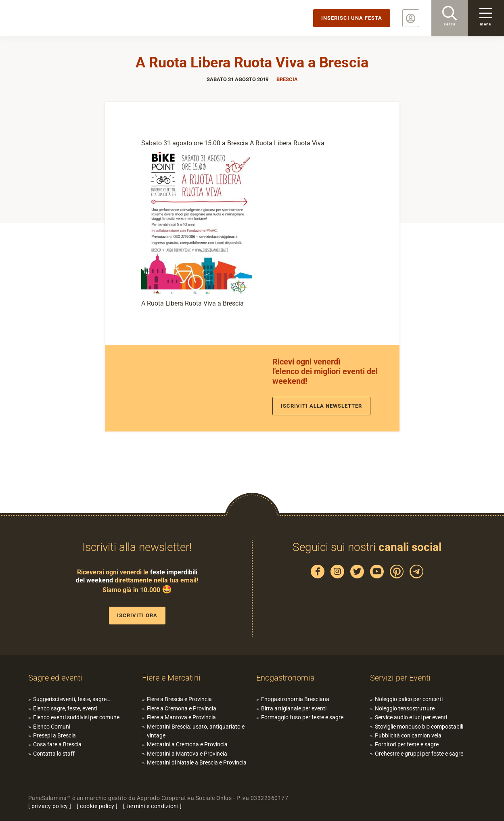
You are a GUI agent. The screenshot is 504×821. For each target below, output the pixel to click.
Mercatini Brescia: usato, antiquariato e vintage (196, 731)
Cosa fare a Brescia (57, 744)
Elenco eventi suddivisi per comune (76, 717)
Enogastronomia (285, 678)
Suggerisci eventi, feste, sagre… (72, 699)
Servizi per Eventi (400, 678)
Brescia (287, 79)
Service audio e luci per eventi (411, 717)
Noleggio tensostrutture (405, 708)
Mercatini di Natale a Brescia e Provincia (197, 762)
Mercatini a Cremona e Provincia (187, 744)
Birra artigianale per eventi (294, 708)
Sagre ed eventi (55, 678)
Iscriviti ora (137, 615)
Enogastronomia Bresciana (295, 699)
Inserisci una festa (352, 18)
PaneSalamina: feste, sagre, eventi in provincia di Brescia (63, 18)
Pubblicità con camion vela (408, 735)
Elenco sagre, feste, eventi (65, 708)
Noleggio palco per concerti (409, 699)
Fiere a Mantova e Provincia (181, 717)
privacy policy (50, 806)
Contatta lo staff (54, 754)
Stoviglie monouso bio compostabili (419, 727)
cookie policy (97, 806)
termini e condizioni (152, 806)
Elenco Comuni (52, 727)
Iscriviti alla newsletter (321, 406)
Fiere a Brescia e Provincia (179, 699)
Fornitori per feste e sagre (407, 744)
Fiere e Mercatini (171, 678)
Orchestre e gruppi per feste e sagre (419, 754)
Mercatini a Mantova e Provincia (187, 754)
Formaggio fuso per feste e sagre (302, 717)
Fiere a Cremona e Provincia (182, 708)
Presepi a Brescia (54, 735)
